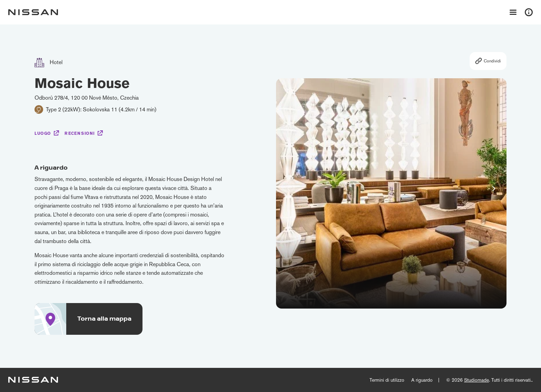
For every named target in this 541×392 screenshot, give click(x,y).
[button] (494, 189)
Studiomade (476, 380)
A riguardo (422, 380)
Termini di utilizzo (387, 380)
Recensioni (80, 133)
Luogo (43, 133)
